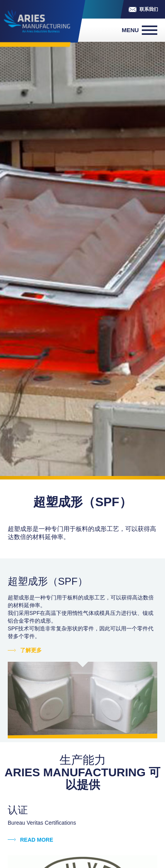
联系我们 (149, 9)
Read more (37, 840)
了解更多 (31, 650)
